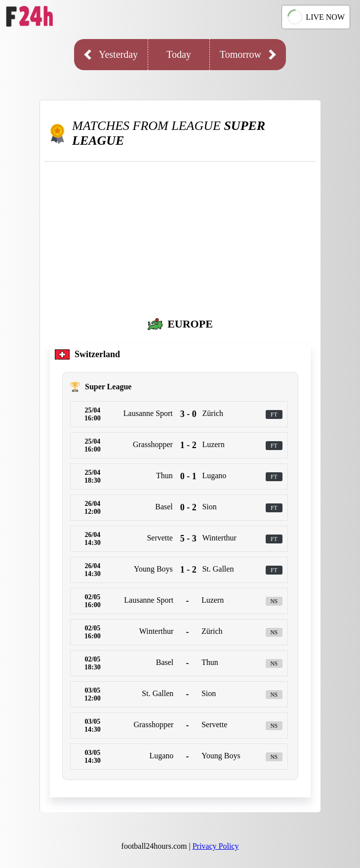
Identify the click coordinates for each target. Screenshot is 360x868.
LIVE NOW (316, 17)
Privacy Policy (216, 846)
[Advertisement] (180, 236)
